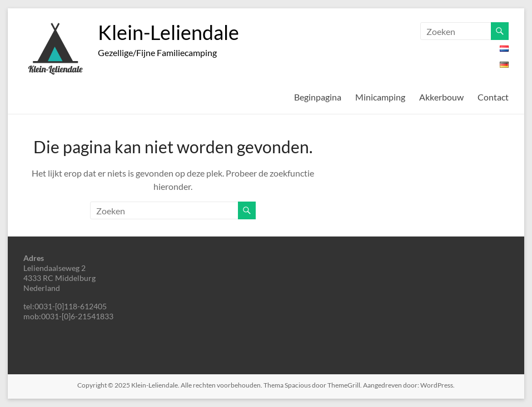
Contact (493, 97)
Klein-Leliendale (168, 32)
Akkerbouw (441, 97)
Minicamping (380, 97)
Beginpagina (318, 97)
